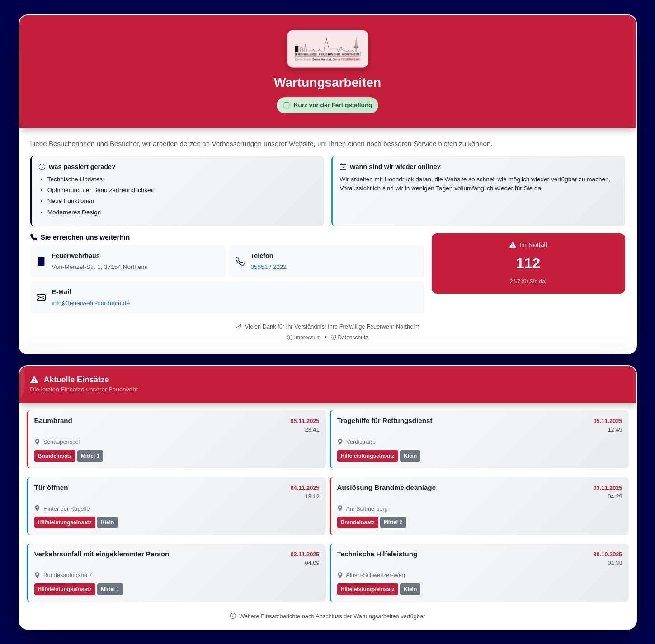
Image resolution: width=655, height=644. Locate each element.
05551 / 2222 (269, 267)
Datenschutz (350, 338)
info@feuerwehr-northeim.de (91, 303)
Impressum (305, 338)
